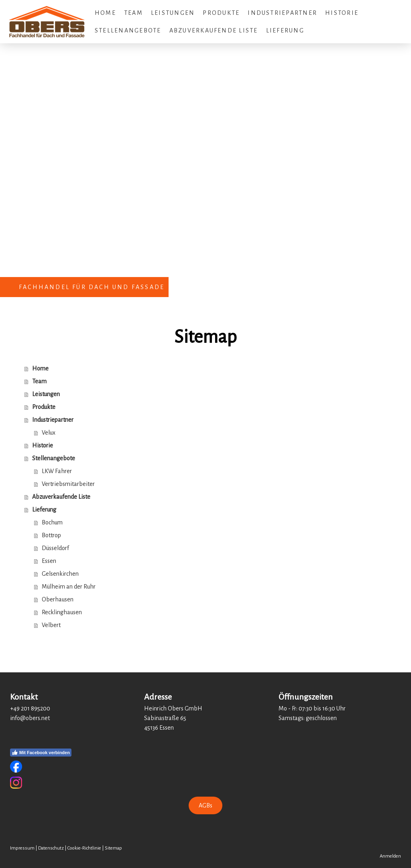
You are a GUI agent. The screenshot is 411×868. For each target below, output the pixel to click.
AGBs (205, 805)
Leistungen (173, 13)
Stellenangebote (128, 30)
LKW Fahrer (57, 471)
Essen (49, 561)
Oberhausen (58, 599)
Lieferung (285, 30)
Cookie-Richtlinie (84, 848)
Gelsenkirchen (60, 574)
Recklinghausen (62, 612)
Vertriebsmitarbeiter (68, 484)
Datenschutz (51, 848)
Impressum (22, 848)
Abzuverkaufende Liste (214, 30)
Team (133, 13)
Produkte (221, 13)
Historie (342, 13)
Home (105, 13)
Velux (49, 433)
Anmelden (390, 856)
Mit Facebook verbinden (41, 753)
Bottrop (51, 535)
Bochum (52, 522)
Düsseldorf (55, 548)
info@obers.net (30, 718)
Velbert (51, 625)
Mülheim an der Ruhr (69, 587)
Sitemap (113, 848)
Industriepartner (282, 13)
